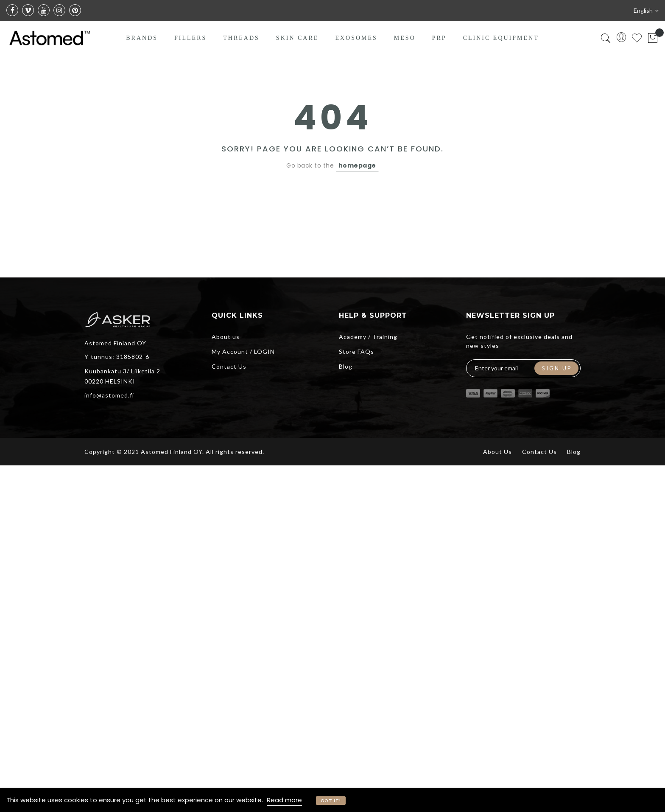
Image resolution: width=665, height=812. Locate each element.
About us (226, 337)
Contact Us (229, 366)
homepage (357, 165)
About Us (497, 452)
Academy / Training (368, 337)
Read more (284, 800)
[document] (332, 800)
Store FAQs (356, 351)
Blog (346, 366)
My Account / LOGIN (243, 351)
